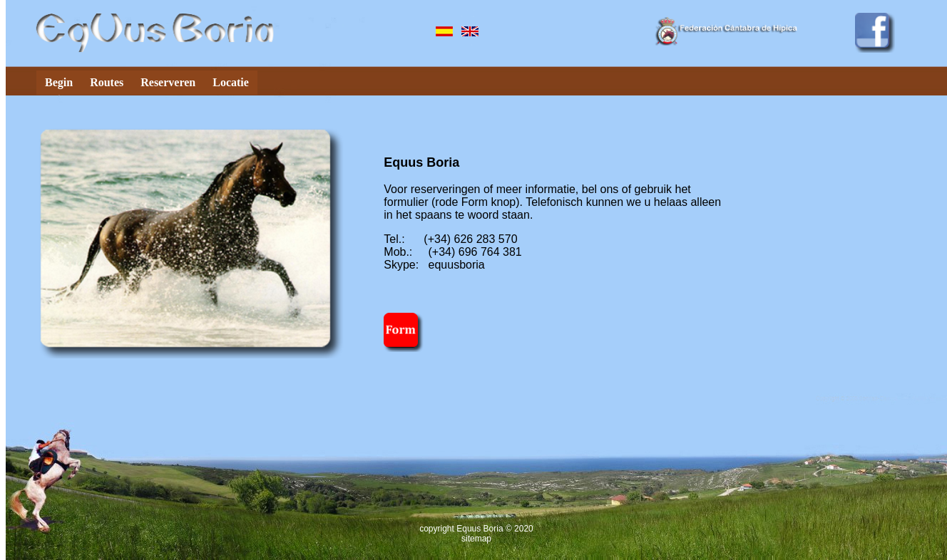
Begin (59, 82)
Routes (107, 82)
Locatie (231, 82)
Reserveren (168, 82)
